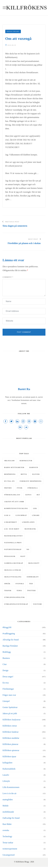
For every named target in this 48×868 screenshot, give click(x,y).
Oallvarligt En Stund (11, 818)
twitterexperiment (10, 849)
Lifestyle (6, 781)
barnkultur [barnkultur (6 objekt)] (26, 461)
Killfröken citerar (10, 726)
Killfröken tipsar (9, 756)
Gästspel (6, 701)
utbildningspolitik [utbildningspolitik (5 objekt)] (15, 597)
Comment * (8, 277)
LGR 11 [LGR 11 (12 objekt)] (7, 515)
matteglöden (8, 800)
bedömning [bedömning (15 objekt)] (10, 474)
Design (5, 670)
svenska (6, 830)
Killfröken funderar (11, 732)
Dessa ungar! (13, 31)
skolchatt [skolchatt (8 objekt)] (34, 563)
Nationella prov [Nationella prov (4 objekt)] (13, 543)
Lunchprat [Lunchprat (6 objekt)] (21, 515)
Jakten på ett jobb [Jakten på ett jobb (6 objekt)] (14, 502)
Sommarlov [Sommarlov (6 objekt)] (33, 577)
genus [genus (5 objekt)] (28, 495)
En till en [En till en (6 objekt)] (9, 481)
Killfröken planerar (10, 744)
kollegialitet (7, 763)
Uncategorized (9, 855)
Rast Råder (7, 824)
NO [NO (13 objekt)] (28, 549)
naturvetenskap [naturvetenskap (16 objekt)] (13, 549)
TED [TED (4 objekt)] (31, 584)
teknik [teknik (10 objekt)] (8, 591)
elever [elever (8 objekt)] (36, 474)
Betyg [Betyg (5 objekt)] (24, 474)
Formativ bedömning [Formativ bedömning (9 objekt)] (31, 481)
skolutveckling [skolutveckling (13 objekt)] (13, 577)
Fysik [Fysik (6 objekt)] (20, 488)
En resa (6, 683)
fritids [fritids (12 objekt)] (8, 488)
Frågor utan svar (9, 695)
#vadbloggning (9, 634)
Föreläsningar (8, 689)
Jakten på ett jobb (10, 713)
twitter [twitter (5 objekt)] (31, 591)
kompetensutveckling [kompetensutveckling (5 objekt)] (16, 508)
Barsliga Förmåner (10, 646)
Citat (5, 664)
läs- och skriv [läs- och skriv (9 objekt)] (12, 529)
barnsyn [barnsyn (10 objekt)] (34, 467)
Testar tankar (8, 843)
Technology (7, 836)
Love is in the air (9, 793)
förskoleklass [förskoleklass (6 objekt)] (12, 495)
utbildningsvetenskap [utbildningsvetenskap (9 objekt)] (16, 604)
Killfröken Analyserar (12, 720)
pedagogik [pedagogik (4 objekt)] (10, 556)
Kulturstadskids (9, 769)
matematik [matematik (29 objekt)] (30, 529)
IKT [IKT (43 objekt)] (38, 495)
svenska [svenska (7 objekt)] (20, 584)
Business (6, 658)
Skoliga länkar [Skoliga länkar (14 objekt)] (13, 570)
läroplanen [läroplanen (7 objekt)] (28, 522)
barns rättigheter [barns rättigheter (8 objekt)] (14, 467)
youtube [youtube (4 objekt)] (38, 604)
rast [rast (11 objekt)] (23, 556)
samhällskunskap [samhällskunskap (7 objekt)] (14, 563)
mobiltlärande (8, 812)
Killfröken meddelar (11, 738)
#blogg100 (7, 627)
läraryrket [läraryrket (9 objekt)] (11, 522)
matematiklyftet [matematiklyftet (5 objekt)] (13, 536)
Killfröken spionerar (11, 750)
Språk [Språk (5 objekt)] (7, 584)
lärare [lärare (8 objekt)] (36, 515)
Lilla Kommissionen (11, 787)
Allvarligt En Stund (11, 640)
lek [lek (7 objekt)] (35, 508)
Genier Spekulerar (10, 707)
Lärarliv (6, 775)
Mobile (6, 806)
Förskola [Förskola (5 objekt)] (33, 488)
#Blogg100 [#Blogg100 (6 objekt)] (9, 461)
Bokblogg (7, 652)
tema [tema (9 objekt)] (19, 591)
